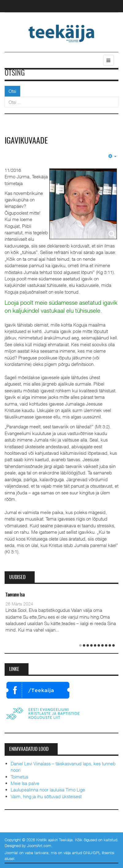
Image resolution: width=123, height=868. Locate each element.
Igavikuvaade (26, 141)
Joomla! (11, 853)
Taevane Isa (15, 595)
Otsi (12, 91)
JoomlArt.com (39, 846)
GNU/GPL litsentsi (99, 853)
